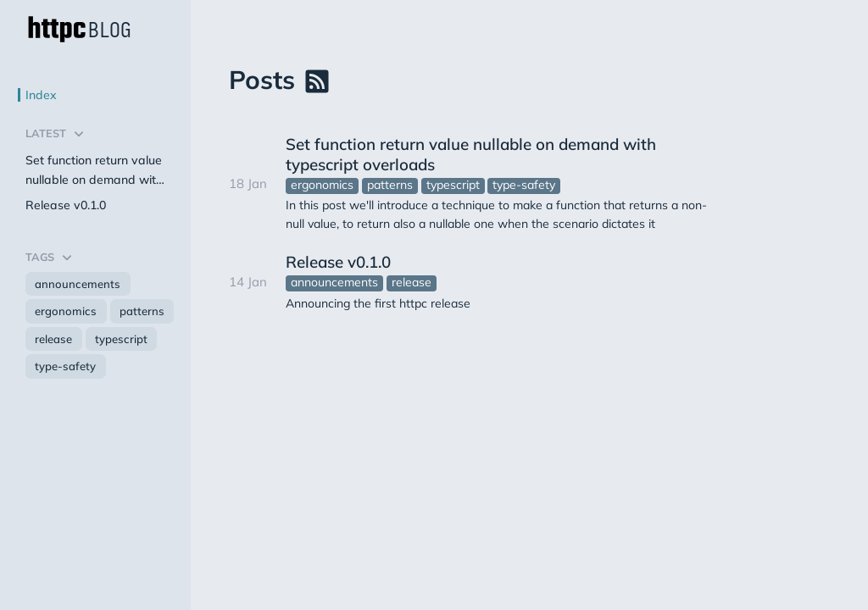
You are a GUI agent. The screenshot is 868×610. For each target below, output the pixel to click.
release (53, 339)
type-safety (65, 366)
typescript (121, 339)
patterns (142, 311)
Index (41, 95)
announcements (78, 284)
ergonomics (66, 311)
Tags (53, 258)
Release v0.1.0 (66, 205)
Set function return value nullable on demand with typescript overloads (94, 172)
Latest (59, 134)
